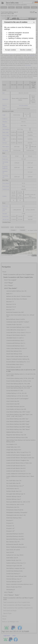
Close (34, 22)
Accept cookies (11, 50)
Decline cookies (26, 50)
